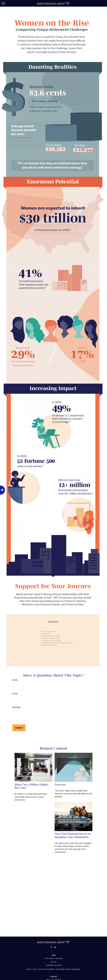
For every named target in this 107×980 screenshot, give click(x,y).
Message (16, 707)
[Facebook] (51, 947)
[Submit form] (19, 728)
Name (15, 680)
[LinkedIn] (55, 947)
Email (15, 693)
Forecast (60, 785)
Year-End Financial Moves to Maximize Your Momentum (73, 835)
